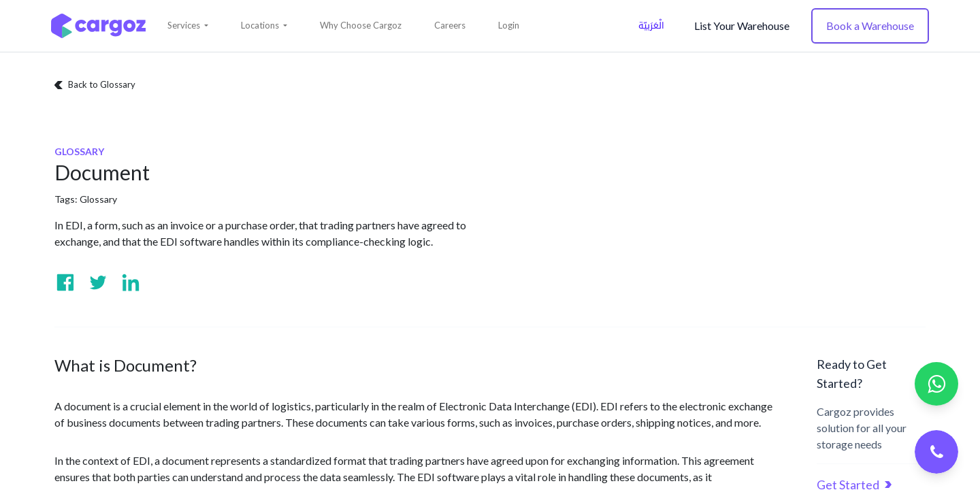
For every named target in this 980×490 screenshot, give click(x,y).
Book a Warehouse (870, 26)
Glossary (98, 199)
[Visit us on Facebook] (65, 282)
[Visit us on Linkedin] (131, 282)
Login (509, 25)
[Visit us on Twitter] (98, 282)
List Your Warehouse (742, 26)
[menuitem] (361, 26)
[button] (188, 26)
